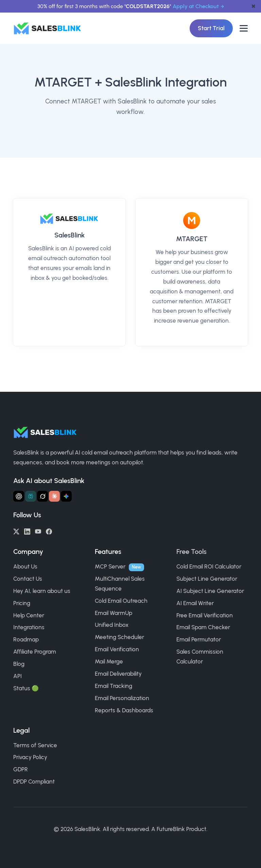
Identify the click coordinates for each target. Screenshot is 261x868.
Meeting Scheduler (119, 637)
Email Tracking (114, 686)
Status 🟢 (26, 688)
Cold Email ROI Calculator (209, 566)
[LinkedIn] (27, 531)
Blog (19, 664)
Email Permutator (199, 639)
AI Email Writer (195, 603)
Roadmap (26, 639)
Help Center (29, 615)
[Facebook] (49, 531)
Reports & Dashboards (124, 710)
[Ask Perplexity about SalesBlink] (31, 496)
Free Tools (192, 552)
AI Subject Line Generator (210, 591)
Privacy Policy (30, 757)
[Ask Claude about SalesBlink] (54, 496)
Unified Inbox (112, 625)
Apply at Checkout (196, 6)
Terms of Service (35, 745)
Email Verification (117, 649)
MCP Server (110, 566)
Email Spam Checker (203, 627)
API (18, 676)
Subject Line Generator (207, 579)
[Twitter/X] (16, 531)
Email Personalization (122, 698)
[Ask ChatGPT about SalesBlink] (19, 496)
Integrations (29, 627)
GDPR (21, 769)
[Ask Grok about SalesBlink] (42, 496)
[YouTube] (38, 531)
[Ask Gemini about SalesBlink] (66, 496)
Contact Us (28, 579)
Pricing (22, 603)
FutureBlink (171, 829)
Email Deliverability (118, 674)
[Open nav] (244, 28)
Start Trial (211, 28)
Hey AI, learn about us (42, 591)
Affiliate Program (35, 652)
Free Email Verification (205, 615)
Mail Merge (109, 661)
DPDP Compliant (34, 782)
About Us (25, 566)
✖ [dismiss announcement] (253, 6)
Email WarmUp (114, 613)
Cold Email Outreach (121, 601)
